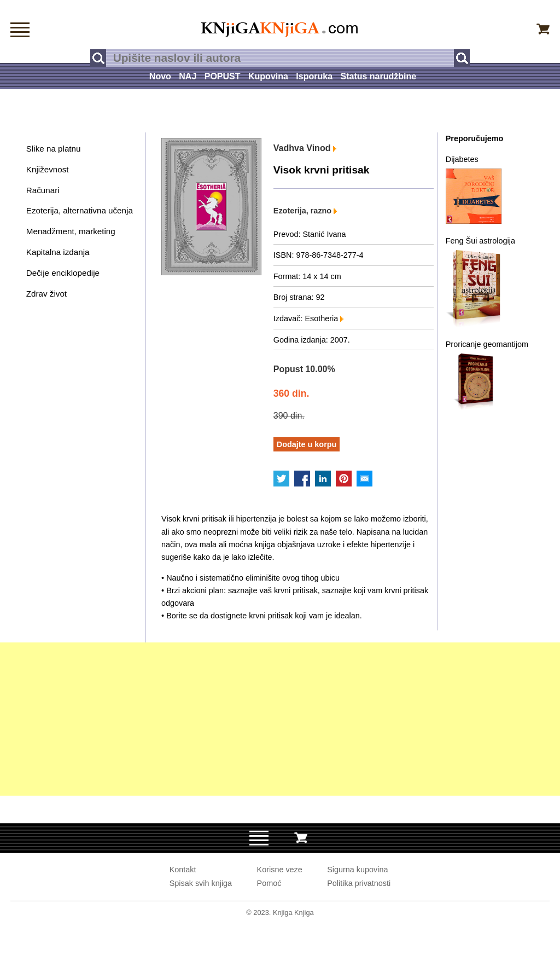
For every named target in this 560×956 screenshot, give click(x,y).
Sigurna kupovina (357, 870)
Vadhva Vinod (305, 148)
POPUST (223, 76)
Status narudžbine (378, 76)
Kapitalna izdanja (58, 252)
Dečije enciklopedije (63, 273)
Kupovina (268, 76)
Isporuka (314, 76)
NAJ (188, 76)
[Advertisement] (280, 719)
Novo (160, 76)
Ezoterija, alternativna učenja (80, 210)
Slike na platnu (54, 149)
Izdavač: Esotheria (308, 318)
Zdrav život (46, 294)
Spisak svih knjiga (201, 883)
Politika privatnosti (359, 883)
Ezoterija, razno (305, 211)
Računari (43, 190)
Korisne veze (280, 870)
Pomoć (269, 883)
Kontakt (183, 870)
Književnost (48, 169)
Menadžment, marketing (71, 231)
